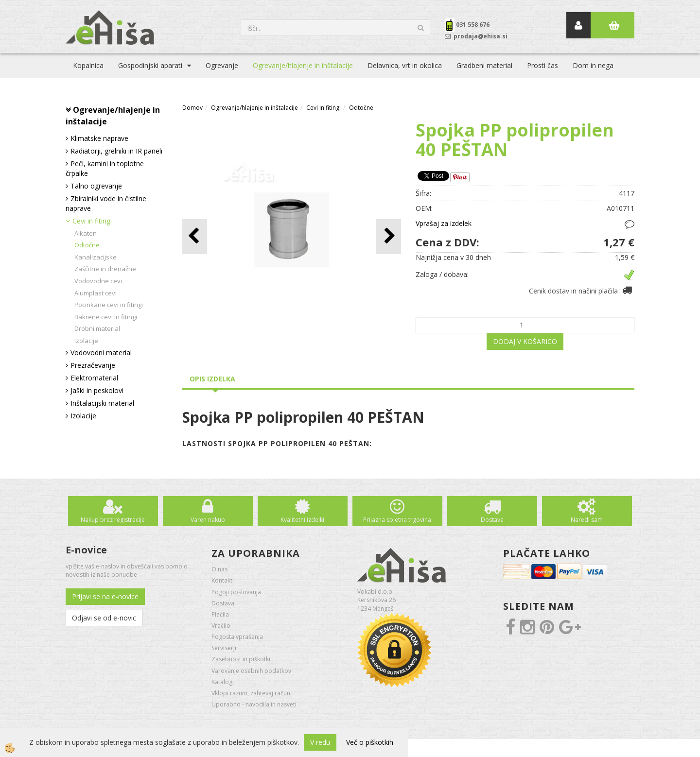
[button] (389, 236)
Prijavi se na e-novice (105, 596)
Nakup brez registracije (113, 520)
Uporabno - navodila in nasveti (254, 704)
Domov (192, 108)
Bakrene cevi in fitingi (106, 317)
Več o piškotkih (370, 742)
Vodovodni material (101, 353)
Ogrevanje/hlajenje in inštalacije (303, 65)
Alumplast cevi (96, 293)
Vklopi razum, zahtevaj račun (251, 693)
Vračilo (221, 626)
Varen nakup (208, 520)
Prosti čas (542, 65)
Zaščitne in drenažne (105, 269)
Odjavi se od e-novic (104, 618)
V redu (320, 742)
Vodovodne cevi (98, 281)
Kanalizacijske (96, 257)
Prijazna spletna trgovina (397, 520)
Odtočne (87, 245)
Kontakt (222, 580)
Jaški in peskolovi (97, 390)
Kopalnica (88, 65)
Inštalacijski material (102, 403)
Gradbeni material (484, 65)
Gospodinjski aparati (150, 65)
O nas (219, 569)
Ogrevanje (222, 65)
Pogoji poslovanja (236, 592)
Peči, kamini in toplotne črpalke (105, 168)
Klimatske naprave (99, 138)
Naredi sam (587, 520)
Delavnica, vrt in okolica (405, 65)
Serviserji (224, 648)
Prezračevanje (93, 365)
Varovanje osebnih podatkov (251, 671)
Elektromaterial (94, 378)
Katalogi (223, 682)
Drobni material (97, 328)
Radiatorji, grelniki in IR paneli (116, 151)
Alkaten (86, 233)
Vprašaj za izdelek (444, 223)
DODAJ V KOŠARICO (525, 341)
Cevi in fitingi (92, 221)
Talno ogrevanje (96, 186)
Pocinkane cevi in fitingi (109, 305)
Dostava (492, 520)
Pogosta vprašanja (237, 637)
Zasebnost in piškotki (241, 659)
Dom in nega (593, 65)
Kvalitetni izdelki (302, 520)
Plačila (220, 614)
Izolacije (86, 341)
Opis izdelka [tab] (212, 379)
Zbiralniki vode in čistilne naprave (106, 203)
